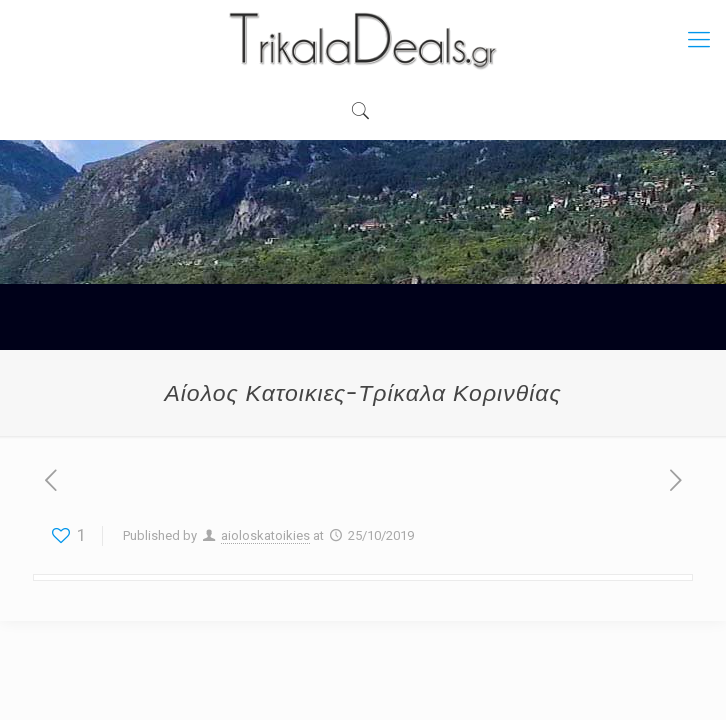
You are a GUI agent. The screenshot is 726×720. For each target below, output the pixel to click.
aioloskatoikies (265, 535)
